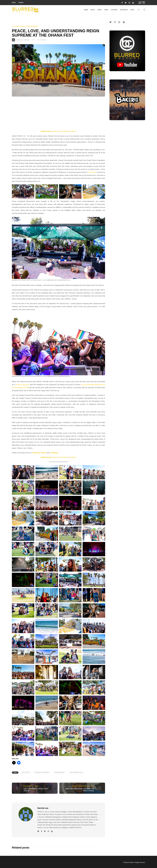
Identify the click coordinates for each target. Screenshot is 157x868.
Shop (132, 10)
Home (86, 10)
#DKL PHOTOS (26, 772)
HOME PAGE (46, 131)
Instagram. (54, 453)
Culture (114, 10)
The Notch (92, 172)
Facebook (36, 453)
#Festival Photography (42, 772)
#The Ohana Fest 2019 (76, 772)
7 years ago (26, 40)
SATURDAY (64, 131)
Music (93, 10)
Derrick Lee (19, 40)
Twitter (43, 453)
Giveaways (124, 10)
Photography (32, 26)
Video (106, 10)
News (99, 10)
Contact (21, 3)
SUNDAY (73, 131)
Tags (15, 772)
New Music (28, 786)
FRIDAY (55, 131)
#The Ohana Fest (59, 772)
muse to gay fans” (23, 385)
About (14, 3)
